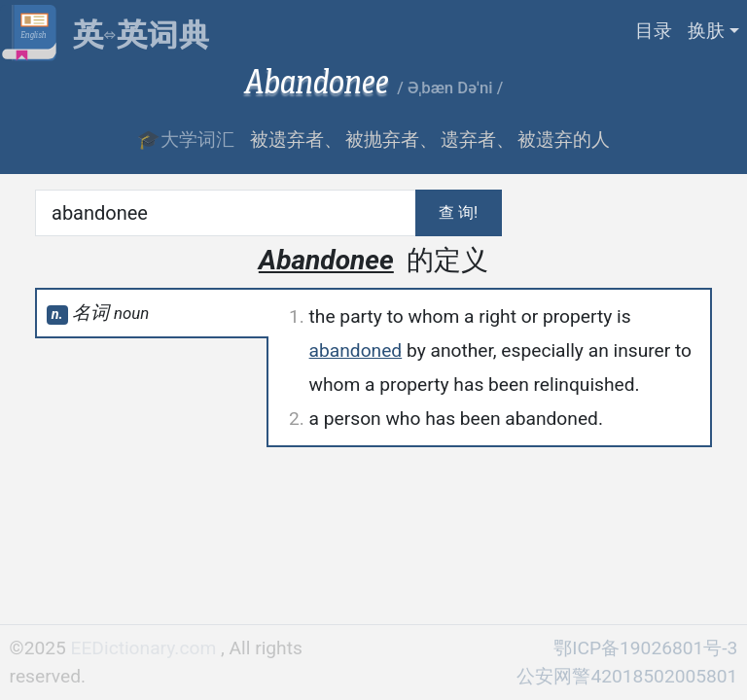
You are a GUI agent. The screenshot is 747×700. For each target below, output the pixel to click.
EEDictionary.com (146, 648)
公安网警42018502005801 (627, 676)
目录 (654, 31)
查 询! (458, 212)
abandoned (356, 350)
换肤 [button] (706, 31)
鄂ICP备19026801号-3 (645, 648)
